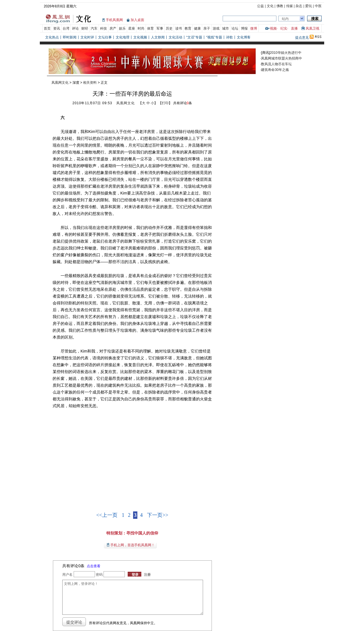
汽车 (94, 28)
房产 (113, 28)
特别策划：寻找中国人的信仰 (132, 533)
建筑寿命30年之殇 (275, 70)
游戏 (216, 28)
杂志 (299, 6)
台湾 (66, 28)
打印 (165, 103)
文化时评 (87, 37)
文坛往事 (105, 37)
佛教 (280, 6)
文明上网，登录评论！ (133, 597)
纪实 (284, 28)
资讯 (57, 28)
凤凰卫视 (313, 28)
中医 (318, 6)
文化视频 (140, 37)
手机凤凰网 (114, 20)
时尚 (141, 28)
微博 (254, 28)
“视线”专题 (214, 37)
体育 (150, 28)
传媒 (289, 6)
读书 (179, 28)
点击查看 (94, 566)
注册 (147, 575)
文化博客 (244, 37)
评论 (75, 28)
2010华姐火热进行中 (286, 53)
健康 (197, 28)
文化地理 (123, 37)
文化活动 (175, 37)
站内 (285, 19)
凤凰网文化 (60, 83)
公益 (260, 6)
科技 (104, 28)
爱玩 (309, 6)
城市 (226, 28)
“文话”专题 (194, 37)
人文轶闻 (158, 37)
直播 (294, 28)
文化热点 (52, 37)
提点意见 (302, 38)
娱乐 (122, 28)
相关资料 (90, 83)
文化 (270, 6)
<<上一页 (107, 515)
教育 (188, 28)
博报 (244, 28)
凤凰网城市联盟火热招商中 (282, 58)
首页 (47, 28)
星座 (132, 28)
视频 (273, 28)
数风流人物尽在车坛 (276, 64)
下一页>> (158, 515)
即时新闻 (70, 37)
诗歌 (229, 37)
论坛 (235, 28)
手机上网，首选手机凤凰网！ (133, 545)
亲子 (207, 28)
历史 (169, 28)
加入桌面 (137, 20)
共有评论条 (183, 103)
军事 (160, 28)
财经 (85, 28)
